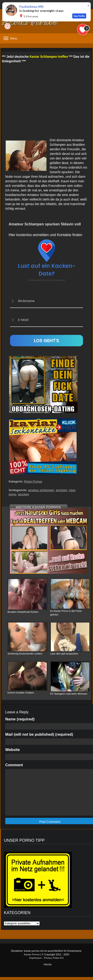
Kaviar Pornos (32, 954)
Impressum (35, 958)
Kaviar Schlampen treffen (49, 57)
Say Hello (79, 16)
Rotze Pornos (33, 481)
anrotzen (62, 490)
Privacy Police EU (54, 958)
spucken (23, 494)
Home (48, 964)
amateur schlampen (41, 490)
